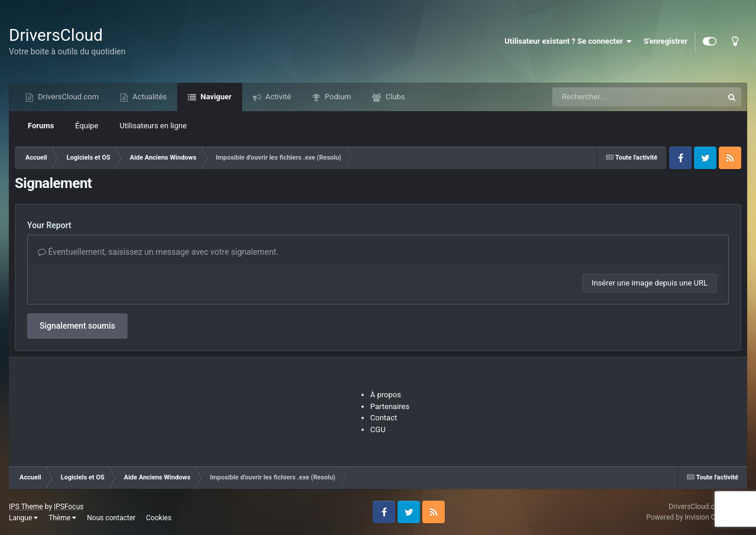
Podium (337, 97)
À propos (386, 395)
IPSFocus (69, 507)
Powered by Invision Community (697, 517)
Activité (277, 97)
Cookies (159, 518)
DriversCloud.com (67, 97)
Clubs (394, 97)
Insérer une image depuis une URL (650, 283)
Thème (62, 518)
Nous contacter (111, 518)
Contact (384, 418)
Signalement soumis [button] (77, 326)
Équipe (87, 126)
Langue (23, 518)
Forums (41, 126)
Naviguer (215, 97)
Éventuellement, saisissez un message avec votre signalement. (158, 252)
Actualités (149, 97)
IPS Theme (26, 507)
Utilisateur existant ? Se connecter (568, 41)
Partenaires (390, 406)
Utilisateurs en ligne (154, 126)
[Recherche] (614, 97)
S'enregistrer (666, 41)
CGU (378, 429)
